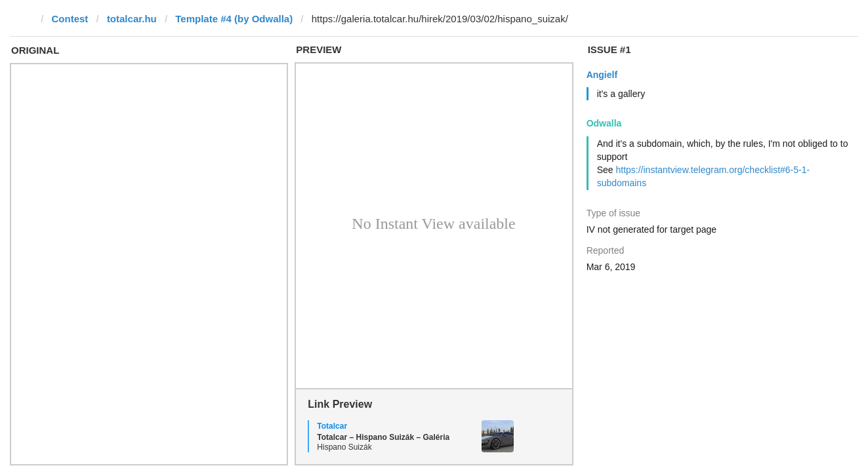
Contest (70, 19)
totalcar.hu (132, 19)
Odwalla (604, 123)
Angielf (602, 75)
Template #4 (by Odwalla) (234, 19)
